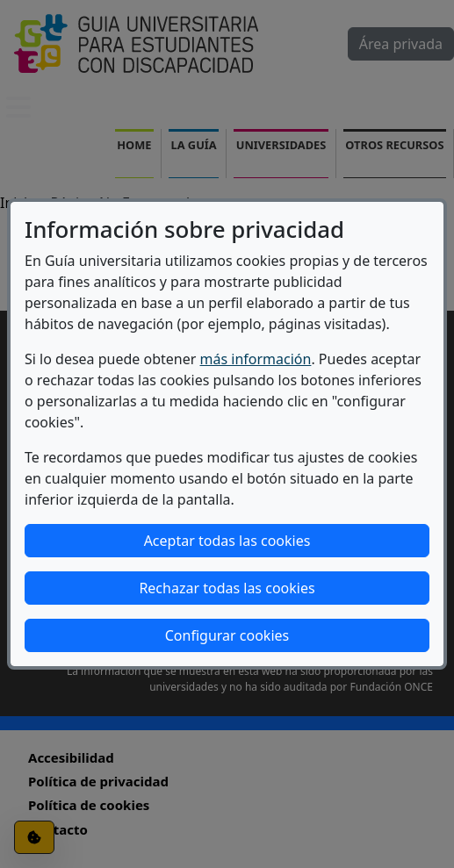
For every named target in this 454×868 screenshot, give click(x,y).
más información (256, 359)
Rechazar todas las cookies (227, 588)
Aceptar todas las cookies (227, 541)
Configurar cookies (227, 635)
